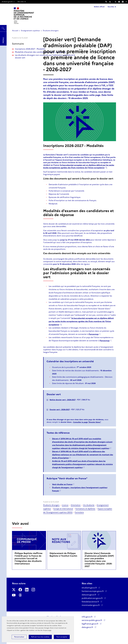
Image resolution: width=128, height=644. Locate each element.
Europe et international (63, 509)
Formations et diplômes (85, 509)
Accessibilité (110, 2)
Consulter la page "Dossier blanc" (87, 422)
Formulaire (79, 512)
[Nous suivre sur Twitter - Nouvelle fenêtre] (116, 2)
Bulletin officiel (99, 7)
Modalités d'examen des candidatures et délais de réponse (26, 57)
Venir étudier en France (62, 484)
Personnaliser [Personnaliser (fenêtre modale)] (19, 637)
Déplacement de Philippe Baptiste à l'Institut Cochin (63, 555)
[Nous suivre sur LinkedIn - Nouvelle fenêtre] (124, 2)
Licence (65, 505)
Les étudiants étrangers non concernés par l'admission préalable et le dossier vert (25, 67)
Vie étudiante (89, 505)
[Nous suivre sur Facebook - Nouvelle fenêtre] (120, 2)
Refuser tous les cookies (40, 637)
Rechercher (3, 27)
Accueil (15, 31)
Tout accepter (62, 637)
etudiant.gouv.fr (8, 2)
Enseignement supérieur (31, 31)
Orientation (76, 505)
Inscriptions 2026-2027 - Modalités (26, 50)
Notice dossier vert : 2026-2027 (63, 400)
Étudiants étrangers (51, 31)
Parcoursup (94, 334)
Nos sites (21, 2)
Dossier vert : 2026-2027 (60, 410)
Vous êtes (111, 7)
